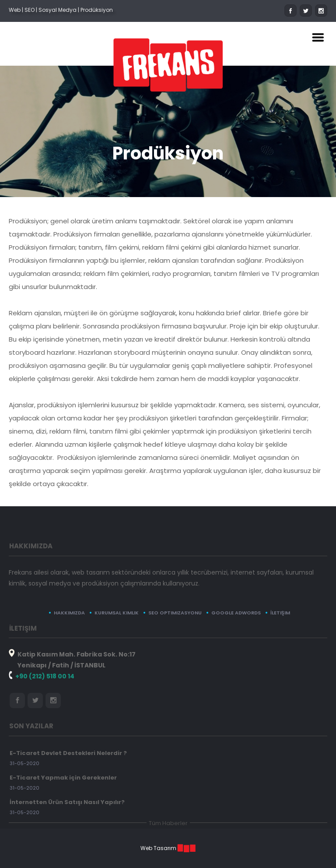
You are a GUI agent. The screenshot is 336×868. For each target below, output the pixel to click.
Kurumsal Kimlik (117, 613)
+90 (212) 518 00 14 (45, 676)
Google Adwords (236, 613)
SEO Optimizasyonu (175, 613)
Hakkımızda (69, 613)
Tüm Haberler (168, 823)
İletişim (280, 613)
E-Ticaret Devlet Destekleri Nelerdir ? (68, 753)
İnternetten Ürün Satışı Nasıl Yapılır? (67, 802)
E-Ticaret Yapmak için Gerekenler (63, 778)
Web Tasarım (158, 848)
